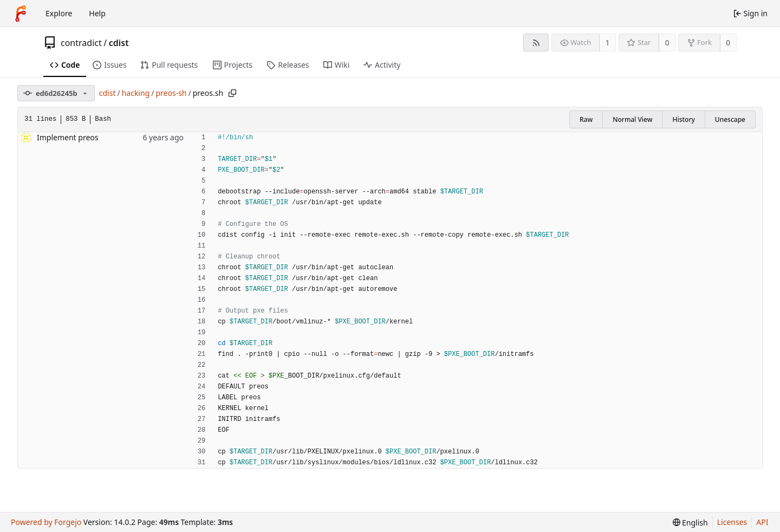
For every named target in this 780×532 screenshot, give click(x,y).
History (683, 119)
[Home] (21, 14)
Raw (586, 119)
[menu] (690, 523)
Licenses (732, 522)
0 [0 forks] (728, 43)
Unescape (730, 119)
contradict (81, 43)
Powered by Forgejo (46, 522)
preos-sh (171, 93)
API (762, 522)
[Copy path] (232, 93)
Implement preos (67, 137)
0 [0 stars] (667, 43)
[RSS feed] (536, 43)
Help (97, 13)
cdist (119, 43)
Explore (59, 13)
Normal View (632, 119)
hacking (136, 93)
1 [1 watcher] (608, 43)
